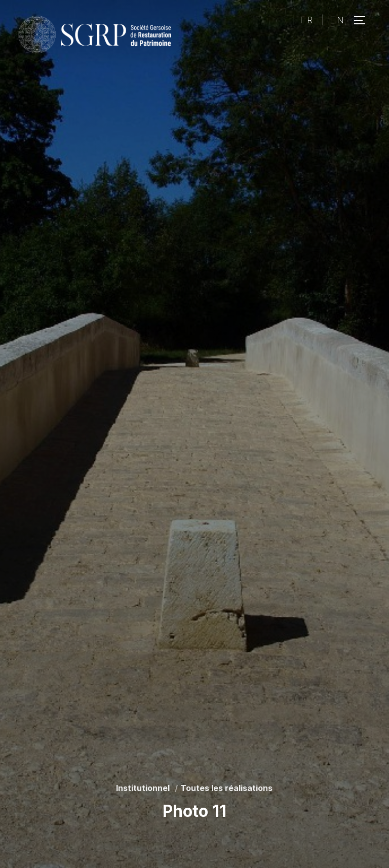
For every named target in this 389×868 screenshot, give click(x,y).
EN (338, 20)
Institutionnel (143, 788)
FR (307, 20)
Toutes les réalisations (226, 788)
